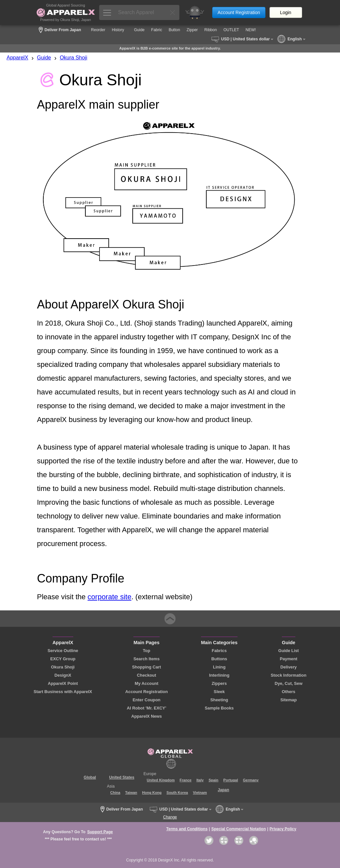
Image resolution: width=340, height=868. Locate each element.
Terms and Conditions (187, 829)
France (186, 780)
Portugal (231, 780)
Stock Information (289, 675)
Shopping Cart (147, 667)
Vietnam (200, 793)
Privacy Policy (283, 829)
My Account (147, 683)
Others (289, 692)
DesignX (63, 675)
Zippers (219, 683)
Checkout (147, 675)
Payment (289, 659)
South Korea (177, 793)
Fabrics (219, 651)
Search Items (147, 659)
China (115, 793)
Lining (219, 667)
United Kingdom (161, 780)
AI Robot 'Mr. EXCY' (147, 708)
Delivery (288, 667)
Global (90, 777)
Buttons (219, 659)
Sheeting (219, 700)
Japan (224, 790)
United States (122, 777)
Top (147, 651)
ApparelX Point (63, 683)
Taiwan (131, 793)
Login (285, 12)
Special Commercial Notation (238, 829)
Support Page (100, 832)
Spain (214, 780)
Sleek (219, 692)
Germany (251, 780)
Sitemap (288, 700)
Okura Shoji (74, 58)
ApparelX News (146, 716)
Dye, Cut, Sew (289, 683)
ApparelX (17, 58)
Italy (200, 780)
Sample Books (219, 708)
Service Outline (63, 651)
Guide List (289, 651)
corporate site (110, 597)
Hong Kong (152, 793)
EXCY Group (63, 659)
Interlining (219, 675)
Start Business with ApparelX (63, 692)
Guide (44, 58)
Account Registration (239, 12)
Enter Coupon (147, 700)
